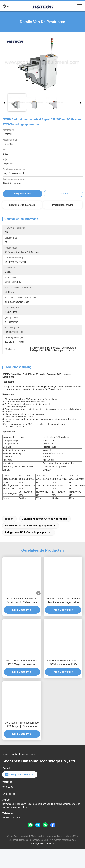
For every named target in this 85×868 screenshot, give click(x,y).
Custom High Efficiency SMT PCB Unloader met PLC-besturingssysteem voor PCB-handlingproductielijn (63, 668)
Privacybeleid (38, 849)
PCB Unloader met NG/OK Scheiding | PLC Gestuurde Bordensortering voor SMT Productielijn (22, 606)
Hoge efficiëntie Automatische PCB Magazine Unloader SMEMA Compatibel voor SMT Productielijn (22, 668)
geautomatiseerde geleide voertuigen (44, 524)
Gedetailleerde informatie (22, 205)
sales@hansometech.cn (20, 780)
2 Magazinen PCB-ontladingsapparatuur (29, 538)
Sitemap (50, 849)
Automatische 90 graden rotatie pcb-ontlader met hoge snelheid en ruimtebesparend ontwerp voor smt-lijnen (63, 606)
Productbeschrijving (63, 205)
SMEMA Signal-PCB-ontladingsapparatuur (30, 531)
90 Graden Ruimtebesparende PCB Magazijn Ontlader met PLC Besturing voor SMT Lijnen (22, 730)
